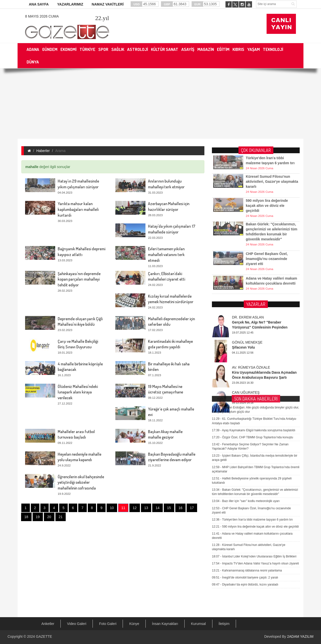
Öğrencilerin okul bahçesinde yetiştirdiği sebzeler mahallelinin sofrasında (81, 482)
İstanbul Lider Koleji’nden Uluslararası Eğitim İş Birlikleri (254, 462)
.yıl (102, 18)
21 (61, 517)
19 (38, 517)
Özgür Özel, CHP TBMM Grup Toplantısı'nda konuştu (253, 343)
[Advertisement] (160, 104)
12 (135, 508)
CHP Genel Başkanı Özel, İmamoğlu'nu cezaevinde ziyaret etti (267, 249)
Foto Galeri (108, 624)
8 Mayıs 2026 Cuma (42, 16)
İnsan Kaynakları (165, 624)
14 (157, 508)
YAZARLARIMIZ (70, 4)
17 (192, 508)
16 (181, 508)
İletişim (224, 624)
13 (146, 508)
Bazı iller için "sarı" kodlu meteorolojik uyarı (246, 407)
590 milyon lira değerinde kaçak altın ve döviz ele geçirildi (267, 196)
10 (112, 508)
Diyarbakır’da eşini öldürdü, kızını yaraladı (245, 490)
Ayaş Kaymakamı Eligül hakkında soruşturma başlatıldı (254, 336)
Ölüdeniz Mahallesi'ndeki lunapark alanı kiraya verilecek (78, 392)
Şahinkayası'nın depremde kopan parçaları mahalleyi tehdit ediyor (79, 279)
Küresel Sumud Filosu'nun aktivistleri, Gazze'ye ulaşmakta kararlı (272, 172)
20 (49, 517)
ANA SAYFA (39, 4)
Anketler (48, 624)
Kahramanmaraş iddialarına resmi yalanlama (247, 476)
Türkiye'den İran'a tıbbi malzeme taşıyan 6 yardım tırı (252, 425)
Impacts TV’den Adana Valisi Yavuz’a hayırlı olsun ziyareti (255, 469)
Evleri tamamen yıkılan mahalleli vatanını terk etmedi (166, 255)
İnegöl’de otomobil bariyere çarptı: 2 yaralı (245, 483)
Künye (134, 624)
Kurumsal (198, 624)
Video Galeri (77, 624)
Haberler (43, 151)
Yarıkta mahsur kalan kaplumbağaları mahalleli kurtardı (78, 209)
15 (169, 508)
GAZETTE (44, 636)
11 (123, 508)
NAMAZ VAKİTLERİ (108, 4)
